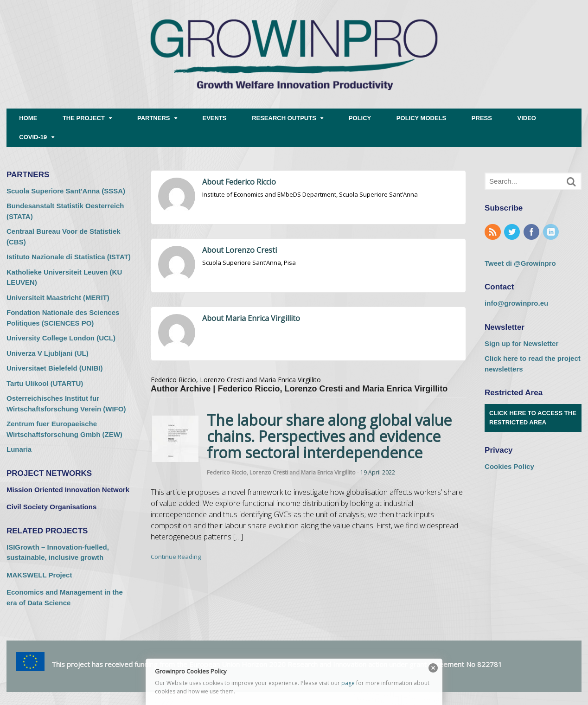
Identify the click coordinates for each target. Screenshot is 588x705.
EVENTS (215, 118)
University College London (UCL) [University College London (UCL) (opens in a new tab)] (61, 338)
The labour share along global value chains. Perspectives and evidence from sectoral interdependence (329, 436)
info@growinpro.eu (516, 303)
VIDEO (527, 118)
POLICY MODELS (421, 118)
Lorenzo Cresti (269, 472)
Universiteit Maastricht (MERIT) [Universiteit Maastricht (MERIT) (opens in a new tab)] (58, 298)
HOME (28, 118)
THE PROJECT (84, 118)
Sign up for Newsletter (521, 343)
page (348, 683)
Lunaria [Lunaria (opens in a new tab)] (19, 449)
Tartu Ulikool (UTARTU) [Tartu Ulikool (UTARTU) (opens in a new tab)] (45, 383)
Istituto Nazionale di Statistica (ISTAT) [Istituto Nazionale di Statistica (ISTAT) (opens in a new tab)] (69, 257)
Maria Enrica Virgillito (328, 472)
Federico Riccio (227, 472)
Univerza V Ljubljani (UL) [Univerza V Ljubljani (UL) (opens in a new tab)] (48, 353)
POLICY (360, 118)
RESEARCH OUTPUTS (284, 118)
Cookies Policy (509, 466)
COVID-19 (33, 137)
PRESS (482, 118)
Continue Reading (176, 557)
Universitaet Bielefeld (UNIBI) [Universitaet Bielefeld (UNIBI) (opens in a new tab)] (55, 368)
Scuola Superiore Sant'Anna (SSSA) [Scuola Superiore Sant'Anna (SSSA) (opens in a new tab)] (66, 191)
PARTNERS (154, 118)
